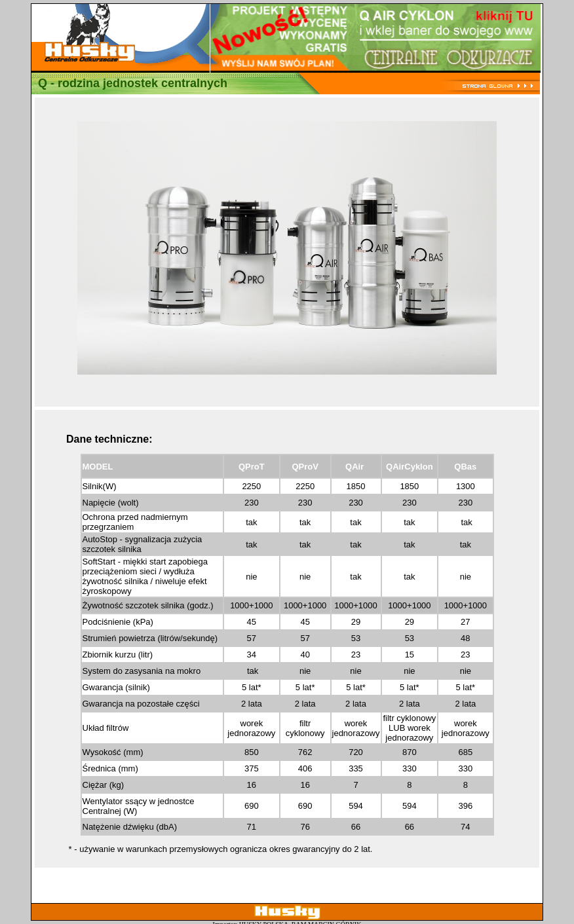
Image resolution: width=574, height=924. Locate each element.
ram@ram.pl (297, 907)
